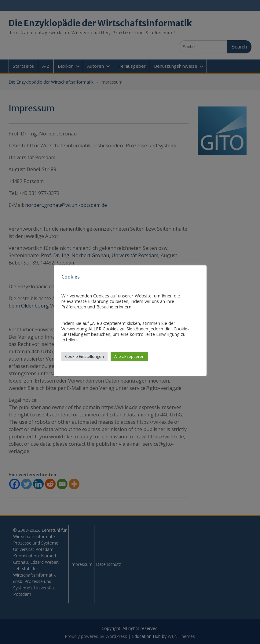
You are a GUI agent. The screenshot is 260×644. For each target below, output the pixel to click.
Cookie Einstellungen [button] (84, 356)
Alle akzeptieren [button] (129, 356)
